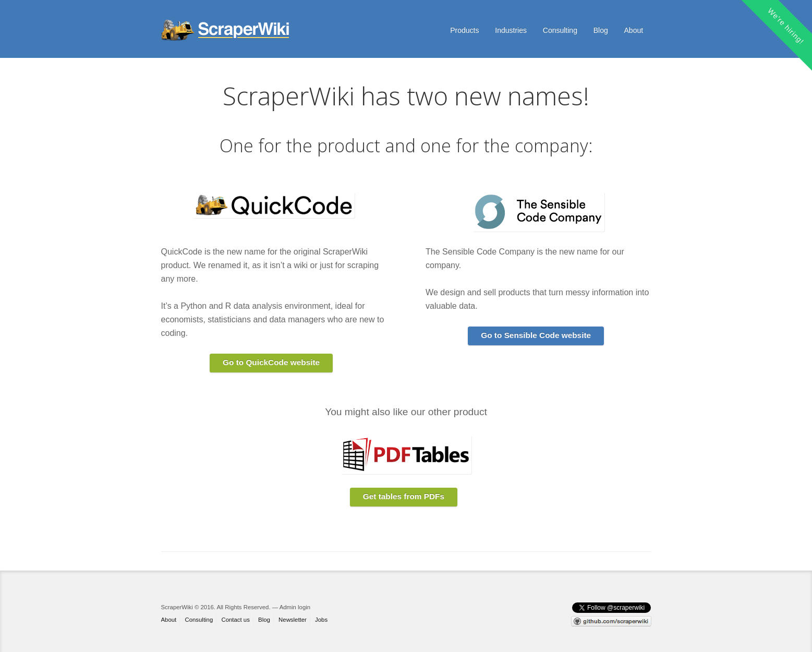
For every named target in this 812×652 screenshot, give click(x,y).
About (634, 30)
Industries (511, 30)
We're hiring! (786, 26)
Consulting (560, 30)
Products (464, 30)
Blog (601, 30)
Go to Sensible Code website (536, 335)
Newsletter (293, 620)
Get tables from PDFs (404, 496)
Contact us (235, 620)
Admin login (295, 607)
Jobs (321, 620)
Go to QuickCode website (271, 362)
